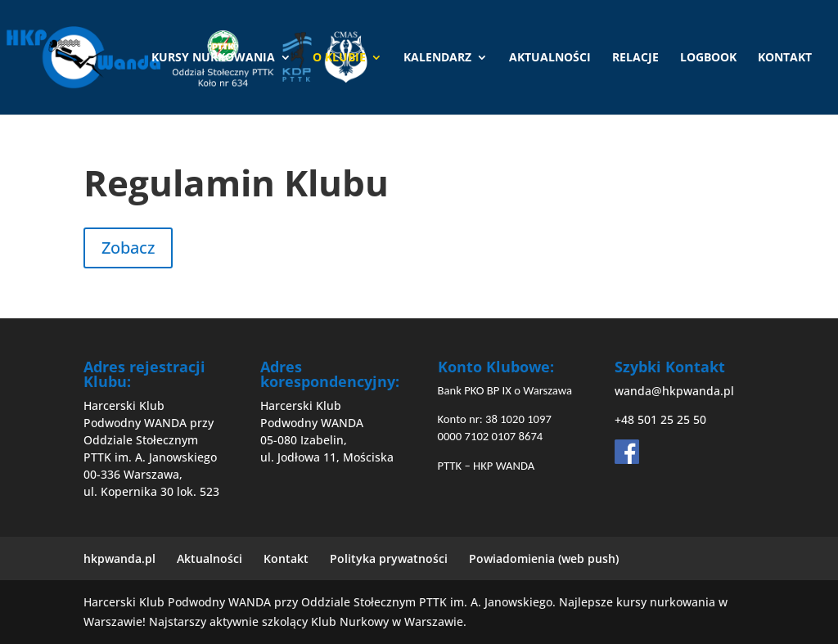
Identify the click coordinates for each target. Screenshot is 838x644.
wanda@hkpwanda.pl (674, 391)
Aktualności (550, 58)
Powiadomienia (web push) (544, 558)
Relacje (635, 58)
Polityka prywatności (389, 558)
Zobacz (128, 248)
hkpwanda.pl (119, 558)
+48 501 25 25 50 (660, 419)
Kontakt (785, 58)
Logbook (708, 58)
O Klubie (339, 58)
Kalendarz (437, 58)
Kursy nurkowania (213, 58)
